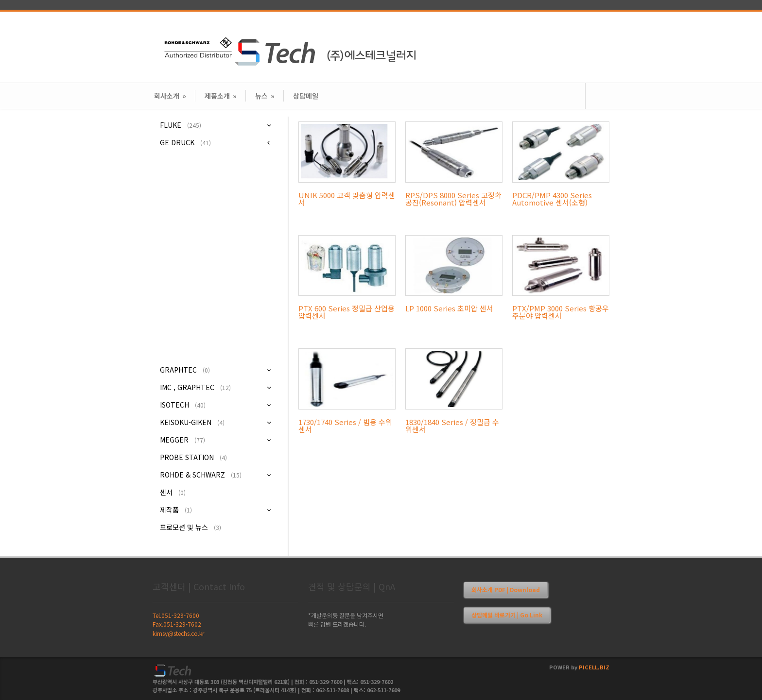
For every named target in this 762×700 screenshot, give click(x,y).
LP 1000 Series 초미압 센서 (449, 308)
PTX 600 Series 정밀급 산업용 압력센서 (346, 312)
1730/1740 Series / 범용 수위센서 (345, 426)
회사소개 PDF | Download (506, 589)
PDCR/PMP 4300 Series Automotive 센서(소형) (552, 199)
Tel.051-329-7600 (176, 615)
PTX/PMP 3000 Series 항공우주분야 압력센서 (561, 312)
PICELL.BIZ (594, 667)
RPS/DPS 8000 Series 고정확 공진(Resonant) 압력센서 (453, 199)
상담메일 (306, 96)
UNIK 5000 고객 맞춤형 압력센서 (347, 199)
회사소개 (170, 96)
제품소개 (221, 96)
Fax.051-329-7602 (177, 624)
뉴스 (265, 96)
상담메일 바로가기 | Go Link (507, 615)
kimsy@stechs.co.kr (178, 633)
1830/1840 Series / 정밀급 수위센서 (452, 426)
